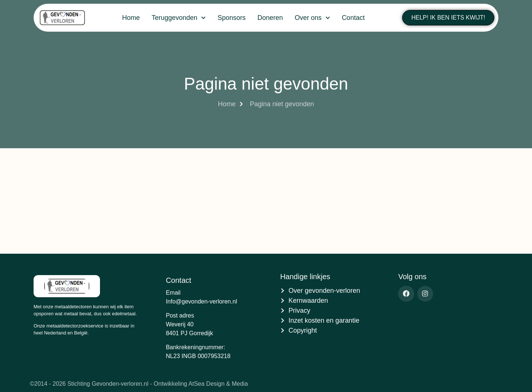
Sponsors (232, 18)
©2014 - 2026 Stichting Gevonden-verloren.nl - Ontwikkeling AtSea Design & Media (139, 384)
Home (131, 18)
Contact (353, 18)
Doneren (270, 18)
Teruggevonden (179, 18)
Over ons (312, 18)
